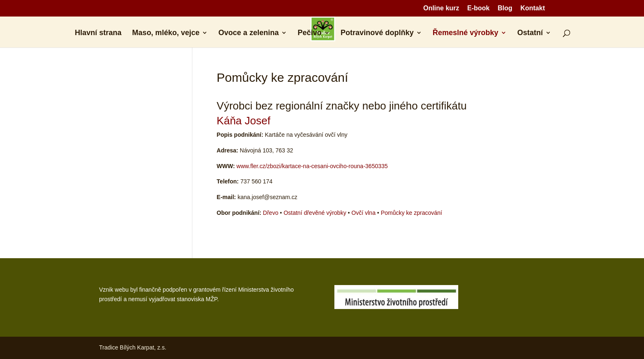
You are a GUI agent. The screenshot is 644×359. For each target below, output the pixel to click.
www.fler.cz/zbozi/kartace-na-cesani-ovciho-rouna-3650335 (312, 166)
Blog (505, 8)
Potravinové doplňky (377, 33)
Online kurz (441, 8)
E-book (478, 8)
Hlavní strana (98, 33)
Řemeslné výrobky (465, 33)
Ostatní (530, 33)
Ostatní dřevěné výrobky (315, 213)
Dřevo (271, 213)
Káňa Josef (244, 121)
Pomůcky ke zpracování (411, 213)
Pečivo (310, 33)
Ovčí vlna (363, 213)
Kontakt (533, 8)
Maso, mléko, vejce (166, 33)
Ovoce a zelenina (249, 33)
